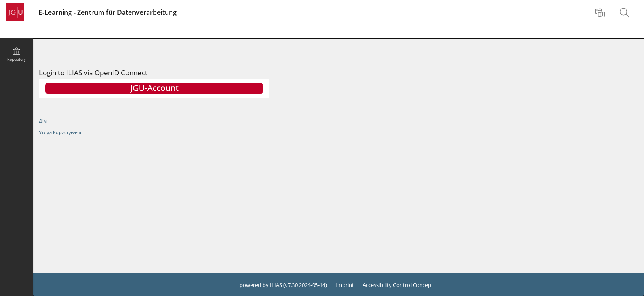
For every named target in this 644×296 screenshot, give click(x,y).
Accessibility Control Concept (398, 285)
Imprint (345, 285)
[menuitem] (601, 12)
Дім (43, 121)
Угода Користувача (60, 132)
